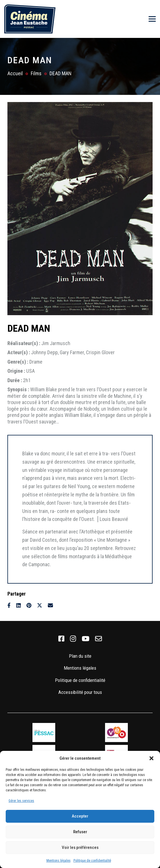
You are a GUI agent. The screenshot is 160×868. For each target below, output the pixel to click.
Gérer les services (21, 801)
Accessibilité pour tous (80, 692)
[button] (151, 758)
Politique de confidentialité (92, 861)
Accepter (80, 816)
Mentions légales (59, 861)
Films (36, 73)
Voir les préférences (80, 847)
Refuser (80, 832)
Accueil (15, 73)
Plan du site (80, 656)
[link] (61, 639)
